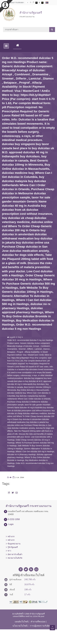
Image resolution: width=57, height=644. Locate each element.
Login (11, 524)
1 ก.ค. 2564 (18, 477)
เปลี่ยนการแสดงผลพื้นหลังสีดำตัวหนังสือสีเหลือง (42, 3)
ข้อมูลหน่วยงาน (14, 544)
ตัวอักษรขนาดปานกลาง (31, 3)
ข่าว (9, 551)
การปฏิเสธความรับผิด (40, 626)
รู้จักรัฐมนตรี (13, 547)
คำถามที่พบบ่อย (38, 622)
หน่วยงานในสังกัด (15, 558)
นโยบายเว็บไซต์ (20, 626)
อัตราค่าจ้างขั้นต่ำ (15, 554)
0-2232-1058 (14, 519)
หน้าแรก (11, 536)
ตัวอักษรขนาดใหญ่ (34, 3)
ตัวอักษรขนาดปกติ (28, 3)
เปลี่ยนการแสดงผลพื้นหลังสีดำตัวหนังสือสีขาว (36, 3)
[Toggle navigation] (6, 46)
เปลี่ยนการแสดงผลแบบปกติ (39, 3)
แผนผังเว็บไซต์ (21, 622)
